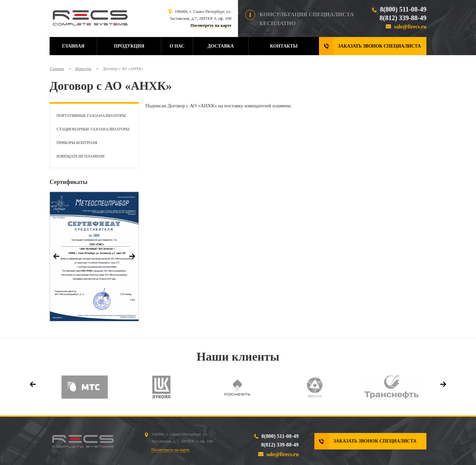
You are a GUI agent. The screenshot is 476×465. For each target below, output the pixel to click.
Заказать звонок (379, 46)
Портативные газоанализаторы (91, 116)
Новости (83, 69)
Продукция (129, 46)
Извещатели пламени (80, 156)
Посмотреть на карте (211, 25)
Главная (73, 46)
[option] (94, 256)
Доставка (221, 46)
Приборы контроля (77, 143)
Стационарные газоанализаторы (93, 129)
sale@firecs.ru (410, 27)
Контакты (284, 46)
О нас (177, 46)
